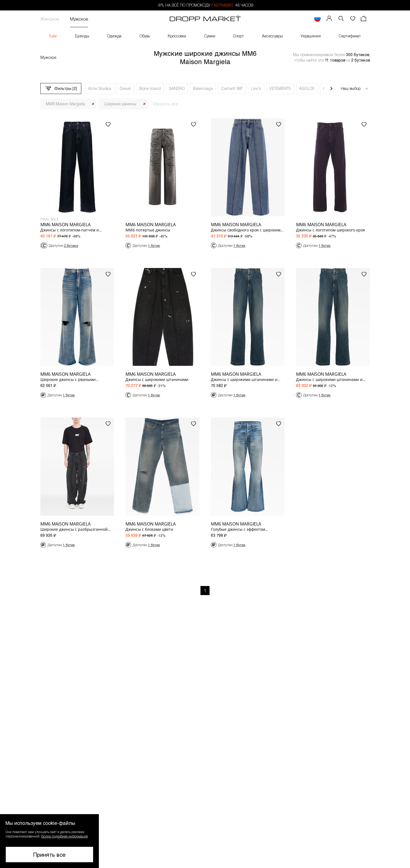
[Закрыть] (93, 104)
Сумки (210, 36)
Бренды (82, 36)
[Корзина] (364, 19)
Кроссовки (177, 36)
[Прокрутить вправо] (331, 89)
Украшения (311, 36)
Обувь (145, 36)
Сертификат (350, 36)
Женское (50, 19)
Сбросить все (165, 104)
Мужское (79, 19)
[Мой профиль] (329, 19)
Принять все (49, 855)
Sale (53, 36)
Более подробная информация (65, 836)
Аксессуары (272, 36)
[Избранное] (353, 19)
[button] (341, 19)
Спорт (239, 36)
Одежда (114, 36)
